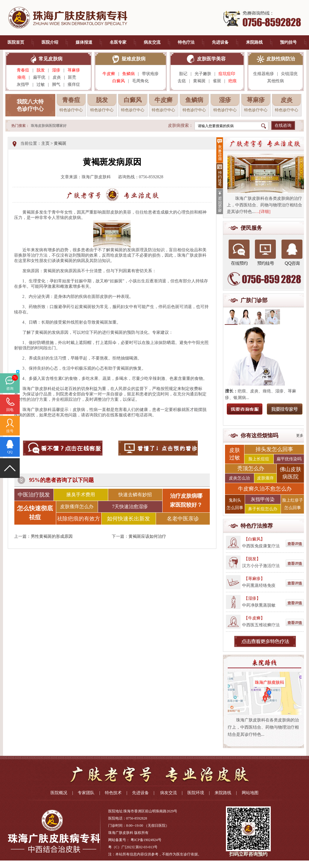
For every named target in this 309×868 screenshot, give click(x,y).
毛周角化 (140, 81)
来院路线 (254, 42)
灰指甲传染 (263, 499)
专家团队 (86, 793)
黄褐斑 (199, 81)
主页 (45, 143)
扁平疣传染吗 (289, 459)
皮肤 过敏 (235, 454)
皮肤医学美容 (211, 59)
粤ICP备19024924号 (146, 840)
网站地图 (250, 793)
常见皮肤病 (51, 59)
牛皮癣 (109, 74)
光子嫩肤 (203, 74)
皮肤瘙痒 (265, 478)
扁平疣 (39, 77)
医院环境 (196, 793)
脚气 (56, 84)
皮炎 (57, 77)
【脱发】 (252, 559)
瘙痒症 (74, 84)
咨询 (10, 389)
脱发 (41, 70)
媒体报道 (84, 42)
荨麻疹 (74, 70)
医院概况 (59, 793)
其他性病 (276, 81)
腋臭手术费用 (81, 495)
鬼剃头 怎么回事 (235, 504)
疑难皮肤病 (134, 59)
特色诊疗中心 (71, 110)
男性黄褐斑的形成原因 (52, 536)
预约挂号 (288, 42)
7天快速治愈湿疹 (130, 507)
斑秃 (74, 77)
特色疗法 (186, 42)
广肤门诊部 (254, 300)
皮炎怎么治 (239, 478)
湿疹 (56, 70)
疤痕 (232, 81)
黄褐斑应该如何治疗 (147, 536)
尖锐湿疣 (289, 74)
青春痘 (23, 70)
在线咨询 (283, 125)
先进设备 (220, 42)
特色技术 (113, 793)
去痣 (182, 81)
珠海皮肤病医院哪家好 (49, 126)
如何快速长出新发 (129, 519)
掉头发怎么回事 (274, 449)
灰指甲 (23, 84)
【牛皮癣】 (254, 618)
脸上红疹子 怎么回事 (293, 504)
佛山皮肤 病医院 (290, 473)
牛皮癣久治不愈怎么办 (265, 489)
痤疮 (22, 77)
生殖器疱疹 (264, 74)
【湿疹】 (252, 598)
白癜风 (119, 81)
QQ (10, 452)
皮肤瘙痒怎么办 (77, 507)
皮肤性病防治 (281, 59)
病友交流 (152, 42)
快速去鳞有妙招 (135, 495)
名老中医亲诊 (183, 519)
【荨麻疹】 (254, 579)
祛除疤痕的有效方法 (79, 520)
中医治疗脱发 (34, 495)
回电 (10, 410)
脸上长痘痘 (259, 459)
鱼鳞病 (129, 74)
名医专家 (118, 42)
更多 (300, 435)
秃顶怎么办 (251, 468)
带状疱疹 (150, 74)
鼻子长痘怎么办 (263, 509)
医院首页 (16, 42)
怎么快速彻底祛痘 (35, 513)
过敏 (41, 84)
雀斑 (217, 81)
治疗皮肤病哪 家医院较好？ (186, 500)
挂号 (10, 431)
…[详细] (263, 212)
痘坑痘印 (227, 74)
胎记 (183, 74)
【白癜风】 (254, 539)
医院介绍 (50, 42)
